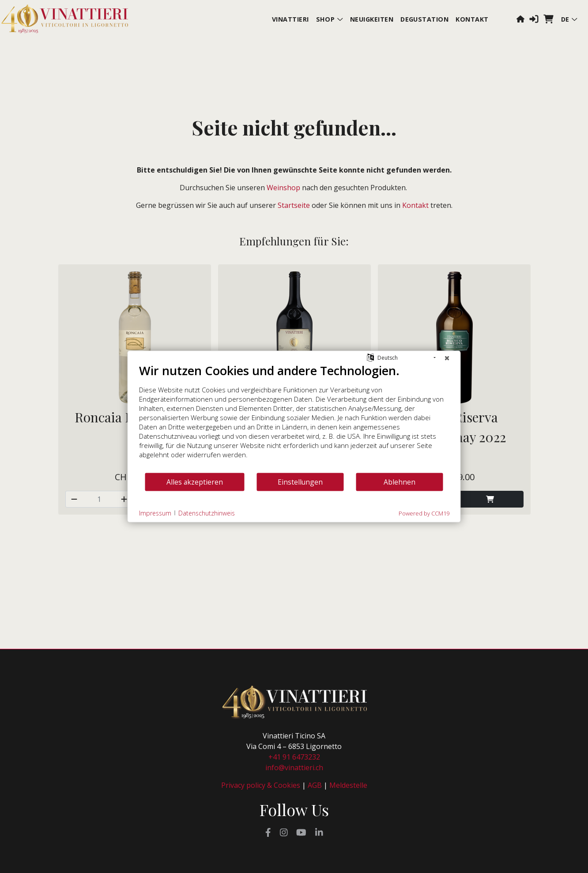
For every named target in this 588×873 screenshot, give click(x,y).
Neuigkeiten (372, 19)
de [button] (569, 19)
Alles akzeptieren (195, 482)
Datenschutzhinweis (207, 513)
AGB (315, 785)
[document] (294, 418)
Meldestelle (348, 785)
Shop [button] (330, 19)
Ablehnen (400, 482)
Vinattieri (290, 19)
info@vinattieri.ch (294, 768)
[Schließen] (447, 358)
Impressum (155, 513)
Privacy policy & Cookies (261, 785)
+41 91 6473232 (294, 757)
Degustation (424, 19)
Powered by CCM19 (424, 513)
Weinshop (283, 188)
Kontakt (472, 19)
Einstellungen (300, 482)
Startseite (294, 205)
